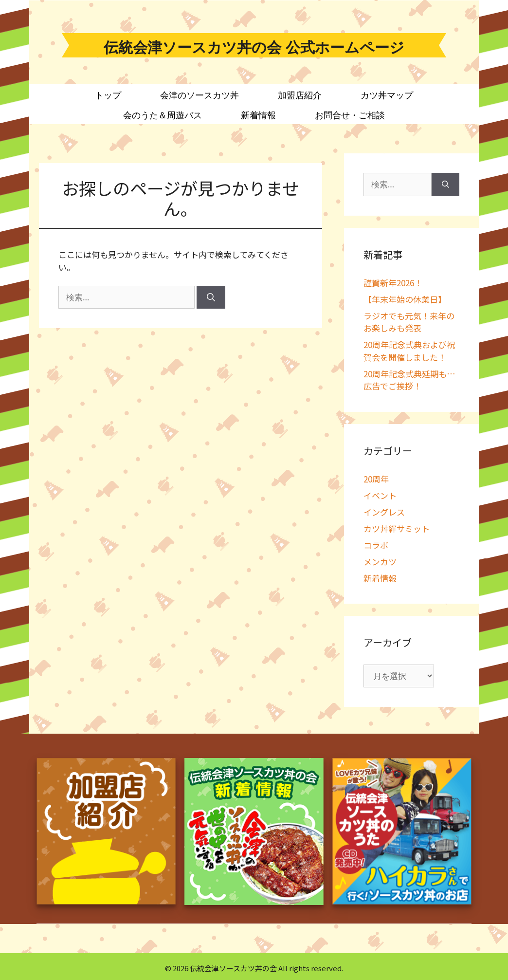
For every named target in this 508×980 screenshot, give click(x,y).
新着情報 (258, 115)
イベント (380, 495)
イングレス (384, 512)
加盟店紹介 (300, 95)
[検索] (211, 297)
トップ (108, 95)
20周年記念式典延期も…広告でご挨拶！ (409, 380)
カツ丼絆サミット (397, 528)
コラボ (376, 545)
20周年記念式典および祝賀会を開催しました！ (409, 351)
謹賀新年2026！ (393, 283)
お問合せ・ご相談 (350, 115)
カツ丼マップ (387, 95)
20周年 (376, 479)
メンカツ (380, 562)
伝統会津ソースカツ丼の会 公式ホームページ (254, 47)
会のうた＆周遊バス (163, 115)
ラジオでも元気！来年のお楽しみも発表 (409, 322)
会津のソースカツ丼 (200, 95)
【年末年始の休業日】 (405, 299)
